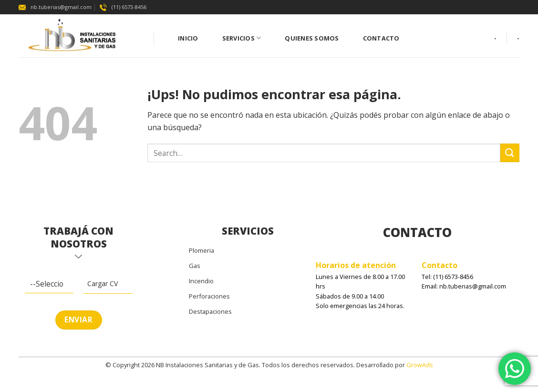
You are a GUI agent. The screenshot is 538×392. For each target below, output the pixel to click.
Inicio (188, 38)
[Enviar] (510, 153)
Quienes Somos (312, 38)
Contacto (381, 38)
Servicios (242, 38)
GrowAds (420, 365)
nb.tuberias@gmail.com (55, 7)
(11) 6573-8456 (123, 7)
